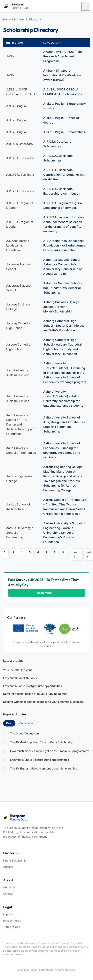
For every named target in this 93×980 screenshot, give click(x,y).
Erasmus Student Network (20, 678)
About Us (9, 887)
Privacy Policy (12, 921)
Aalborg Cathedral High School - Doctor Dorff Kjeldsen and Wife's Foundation (65, 326)
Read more (47, 593)
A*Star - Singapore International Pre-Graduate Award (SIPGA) (62, 75)
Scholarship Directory (27, 19)
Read (11, 723)
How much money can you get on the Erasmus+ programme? (49, 751)
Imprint (8, 914)
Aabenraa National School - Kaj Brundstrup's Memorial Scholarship (63, 288)
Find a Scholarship (15, 860)
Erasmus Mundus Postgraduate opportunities (33, 686)
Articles (8, 867)
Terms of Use (12, 927)
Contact (8, 894)
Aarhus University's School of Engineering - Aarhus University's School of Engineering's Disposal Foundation (64, 533)
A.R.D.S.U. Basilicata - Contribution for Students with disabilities (64, 175)
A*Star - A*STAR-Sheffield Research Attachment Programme (62, 56)
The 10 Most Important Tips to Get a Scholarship (42, 742)
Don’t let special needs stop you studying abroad (35, 694)
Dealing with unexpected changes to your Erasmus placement (43, 702)
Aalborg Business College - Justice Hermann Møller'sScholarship (62, 307)
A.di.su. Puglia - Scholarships (64, 132)
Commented (27, 723)
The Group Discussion (24, 733)
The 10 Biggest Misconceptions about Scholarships (44, 768)
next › (77, 554)
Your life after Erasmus (18, 670)
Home (7, 19)
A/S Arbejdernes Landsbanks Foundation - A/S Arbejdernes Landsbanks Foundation (64, 245)
